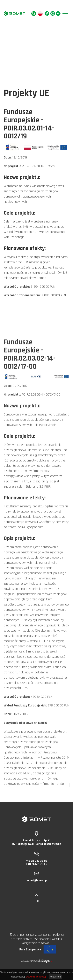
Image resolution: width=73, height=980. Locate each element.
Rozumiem (55, 977)
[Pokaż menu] (65, 14)
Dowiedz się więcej (36, 977)
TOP (36, 899)
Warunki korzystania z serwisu (42, 941)
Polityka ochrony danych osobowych (37, 937)
